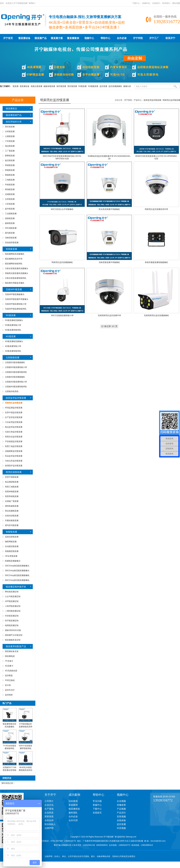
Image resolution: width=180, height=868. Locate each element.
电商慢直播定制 (12, 625)
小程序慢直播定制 (13, 606)
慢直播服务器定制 (13, 640)
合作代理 (73, 820)
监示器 (8, 685)
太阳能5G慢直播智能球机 (16, 372)
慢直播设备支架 (12, 651)
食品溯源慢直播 (12, 482)
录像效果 (121, 805)
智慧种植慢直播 (12, 492)
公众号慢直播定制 (13, 596)
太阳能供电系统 (12, 391)
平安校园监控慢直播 (14, 441)
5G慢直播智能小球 (13, 325)
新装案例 (73, 805)
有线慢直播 (11, 249)
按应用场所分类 (14, 122)
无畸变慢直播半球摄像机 (109, 262)
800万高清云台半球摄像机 (62, 209)
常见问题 (97, 801)
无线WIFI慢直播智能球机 (16, 309)
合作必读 (122, 38)
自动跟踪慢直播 (12, 546)
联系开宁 (170, 38)
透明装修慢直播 (12, 506)
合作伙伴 (49, 820)
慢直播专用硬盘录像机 (15, 283)
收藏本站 (146, 3)
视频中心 (89, 38)
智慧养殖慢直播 (12, 496)
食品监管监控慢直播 (14, 427)
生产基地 (49, 809)
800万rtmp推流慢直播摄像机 (17, 580)
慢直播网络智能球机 (14, 264)
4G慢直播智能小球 (13, 346)
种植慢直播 (10, 170)
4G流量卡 (9, 666)
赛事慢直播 (10, 156)
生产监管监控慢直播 (14, 417)
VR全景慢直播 (11, 556)
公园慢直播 (10, 136)
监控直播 (103, 86)
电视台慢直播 (36, 86)
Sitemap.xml (131, 837)
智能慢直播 (11, 532)
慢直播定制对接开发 (16, 587)
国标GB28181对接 (13, 630)
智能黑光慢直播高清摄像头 (17, 273)
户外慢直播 (10, 141)
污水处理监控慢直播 (14, 422)
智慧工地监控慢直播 (14, 446)
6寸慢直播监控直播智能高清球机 (26, 727)
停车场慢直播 (11, 228)
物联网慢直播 (11, 542)
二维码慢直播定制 (13, 611)
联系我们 (166, 3)
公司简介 (49, 801)
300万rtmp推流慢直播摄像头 (17, 571)
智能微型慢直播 (12, 551)
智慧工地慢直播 (12, 487)
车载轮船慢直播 (12, 521)
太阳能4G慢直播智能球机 (16, 387)
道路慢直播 (10, 218)
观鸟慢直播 (10, 233)
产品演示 (121, 813)
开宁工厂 (154, 38)
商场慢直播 (10, 189)
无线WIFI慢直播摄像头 (15, 294)
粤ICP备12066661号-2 (63, 845)
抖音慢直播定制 (12, 616)
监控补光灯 (10, 690)
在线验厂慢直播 (12, 501)
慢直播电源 (10, 656)
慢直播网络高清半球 (14, 259)
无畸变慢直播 (11, 238)
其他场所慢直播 (12, 243)
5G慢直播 (82, 86)
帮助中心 (105, 38)
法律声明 (49, 828)
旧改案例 (73, 801)
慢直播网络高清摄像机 (15, 254)
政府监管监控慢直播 (16, 398)
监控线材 (9, 695)
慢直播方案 (57, 38)
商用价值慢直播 (14, 472)
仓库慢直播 (10, 199)
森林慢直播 (10, 223)
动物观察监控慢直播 (14, 451)
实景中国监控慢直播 (14, 413)
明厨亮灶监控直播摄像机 (62, 262)
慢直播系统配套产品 (16, 646)
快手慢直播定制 (12, 621)
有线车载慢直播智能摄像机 (156, 262)
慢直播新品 (11, 108)
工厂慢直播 (10, 151)
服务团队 (73, 813)
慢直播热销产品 (14, 115)
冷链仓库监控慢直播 (14, 461)
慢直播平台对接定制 (14, 635)
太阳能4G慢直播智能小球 (16, 382)
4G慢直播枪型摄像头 (14, 341)
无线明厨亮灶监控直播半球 (109, 315)
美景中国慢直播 (12, 477)
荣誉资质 (49, 816)
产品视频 (121, 809)
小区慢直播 (10, 204)
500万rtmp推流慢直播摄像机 (17, 575)
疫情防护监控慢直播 (14, 466)
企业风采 (49, 813)
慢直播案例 (73, 38)
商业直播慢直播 (12, 511)
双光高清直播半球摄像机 (109, 209)
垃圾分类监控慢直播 (14, 432)
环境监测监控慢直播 (14, 408)
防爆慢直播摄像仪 (13, 561)
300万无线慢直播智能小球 (62, 315)
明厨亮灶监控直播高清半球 (156, 209)
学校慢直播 (10, 185)
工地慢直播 (10, 180)
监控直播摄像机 (115, 86)
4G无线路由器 (11, 671)
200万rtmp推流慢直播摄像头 (17, 566)
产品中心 (138, 100)
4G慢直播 (11, 336)
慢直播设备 (24, 38)
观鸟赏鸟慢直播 (12, 525)
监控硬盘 (9, 676)
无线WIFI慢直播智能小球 (16, 304)
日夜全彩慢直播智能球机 (16, 278)
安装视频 (121, 816)
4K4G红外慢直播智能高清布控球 (26, 770)
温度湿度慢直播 (12, 537)
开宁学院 (138, 38)
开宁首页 (8, 38)
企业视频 (121, 801)
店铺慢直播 (10, 194)
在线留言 (156, 3)
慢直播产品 (41, 38)
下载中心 (136, 3)
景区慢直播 (72, 86)
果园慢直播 (10, 175)
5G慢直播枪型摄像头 (14, 320)
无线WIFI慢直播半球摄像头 (17, 299)
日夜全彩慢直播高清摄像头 (17, 268)
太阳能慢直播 (13, 357)
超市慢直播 (10, 209)
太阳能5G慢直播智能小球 (16, 367)
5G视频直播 (93, 86)
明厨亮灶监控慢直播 (171, 100)
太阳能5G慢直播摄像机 (15, 362)
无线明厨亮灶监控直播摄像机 (156, 315)
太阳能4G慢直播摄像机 (15, 377)
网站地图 (176, 3)
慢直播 (16, 86)
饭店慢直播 (10, 160)
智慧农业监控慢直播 (14, 437)
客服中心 (97, 805)
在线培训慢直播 (12, 516)
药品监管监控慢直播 (14, 456)
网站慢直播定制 (12, 592)
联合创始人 (50, 824)
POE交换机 (10, 680)
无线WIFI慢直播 (14, 289)
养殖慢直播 (10, 165)
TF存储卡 (9, 661)
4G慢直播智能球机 (13, 351)
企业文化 (49, 805)
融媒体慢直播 (49, 86)
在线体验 (121, 820)
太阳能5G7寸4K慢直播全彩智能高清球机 (9, 770)
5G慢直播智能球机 (13, 330)
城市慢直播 (61, 86)
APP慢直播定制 (12, 601)
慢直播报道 (74, 809)
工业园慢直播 (11, 214)
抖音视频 (121, 828)
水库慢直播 (10, 131)
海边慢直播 (10, 146)
